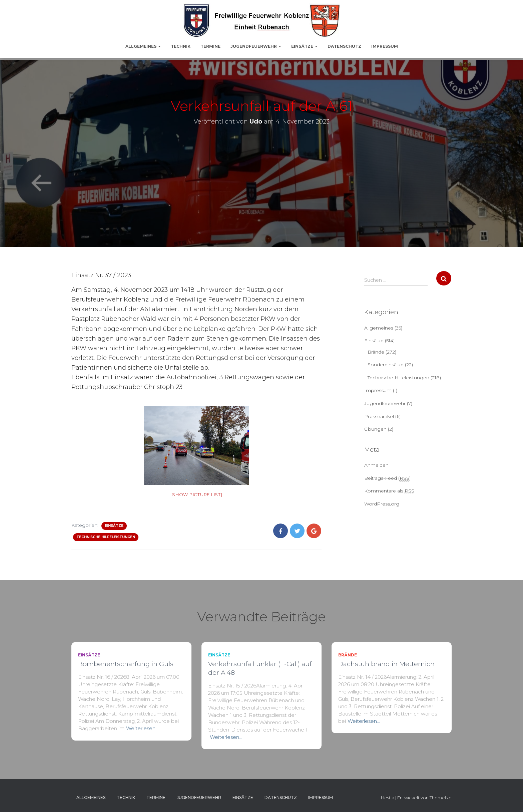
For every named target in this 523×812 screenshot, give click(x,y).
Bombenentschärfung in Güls (126, 664)
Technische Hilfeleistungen (106, 537)
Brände (376, 352)
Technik (181, 46)
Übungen (375, 429)
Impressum (385, 46)
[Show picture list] (196, 494)
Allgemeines (143, 46)
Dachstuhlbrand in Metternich (386, 664)
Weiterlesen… (142, 728)
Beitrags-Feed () (387, 478)
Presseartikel (379, 416)
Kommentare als (389, 491)
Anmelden (376, 465)
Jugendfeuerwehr (256, 46)
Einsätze (304, 46)
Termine (210, 46)
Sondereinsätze (386, 365)
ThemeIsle (441, 798)
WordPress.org (382, 504)
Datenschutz (344, 46)
